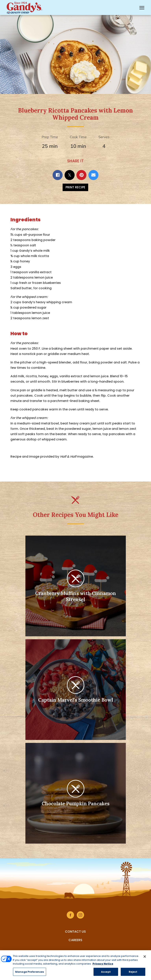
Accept (106, 973)
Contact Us (75, 932)
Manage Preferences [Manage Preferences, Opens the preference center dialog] (30, 973)
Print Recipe (75, 187)
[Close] (145, 958)
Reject (133, 973)
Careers (75, 940)
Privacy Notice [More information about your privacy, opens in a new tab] (103, 965)
